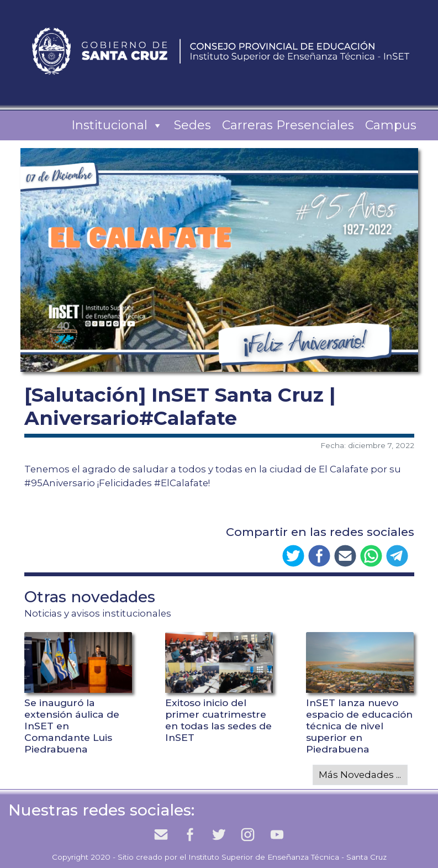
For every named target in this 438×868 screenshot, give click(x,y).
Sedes (192, 125)
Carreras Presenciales (288, 125)
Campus (391, 125)
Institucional (117, 125)
